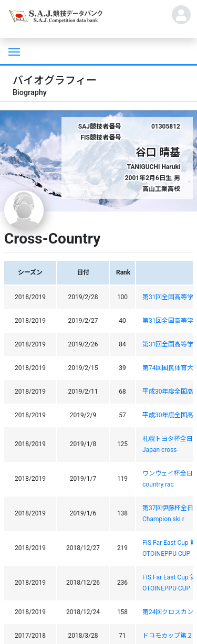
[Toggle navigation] (13, 51)
